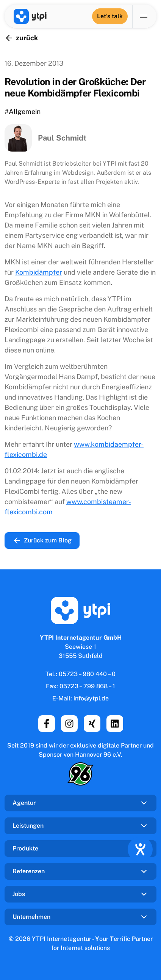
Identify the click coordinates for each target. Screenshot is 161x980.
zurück (21, 38)
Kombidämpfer (39, 272)
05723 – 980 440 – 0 (87, 674)
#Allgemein (23, 111)
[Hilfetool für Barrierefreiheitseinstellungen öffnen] (140, 849)
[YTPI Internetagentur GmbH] (30, 16)
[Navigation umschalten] (144, 16)
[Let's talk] (110, 16)
